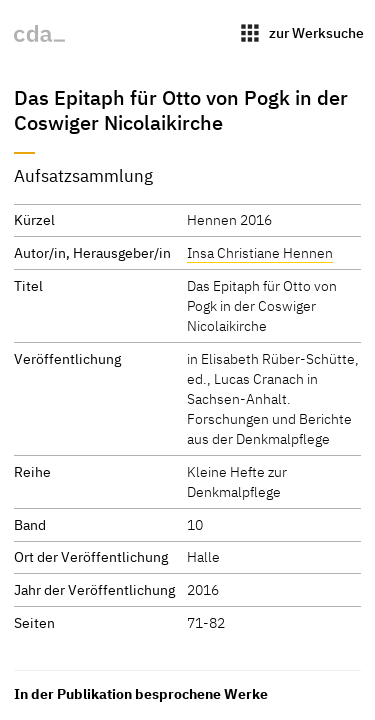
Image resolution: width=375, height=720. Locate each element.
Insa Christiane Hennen (260, 252)
